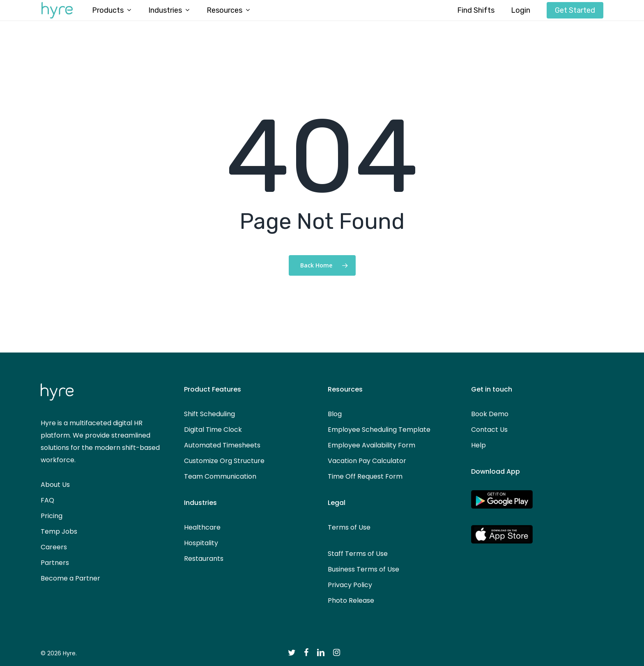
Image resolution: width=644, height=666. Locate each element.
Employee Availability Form (371, 445)
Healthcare (202, 527)
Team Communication (220, 476)
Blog (335, 414)
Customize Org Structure (224, 461)
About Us (55, 485)
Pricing (52, 516)
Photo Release (351, 600)
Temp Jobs (59, 531)
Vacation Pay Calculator (367, 461)
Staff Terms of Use (358, 554)
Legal (337, 503)
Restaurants (204, 559)
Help (478, 445)
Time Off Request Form (365, 476)
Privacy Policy (350, 585)
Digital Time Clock (213, 430)
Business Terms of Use (363, 569)
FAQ (47, 500)
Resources (345, 389)
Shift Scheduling (209, 414)
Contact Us (489, 430)
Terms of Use (349, 527)
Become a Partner (70, 578)
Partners (55, 563)
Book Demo (490, 414)
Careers (54, 547)
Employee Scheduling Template (379, 430)
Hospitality (201, 543)
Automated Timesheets (222, 445)
